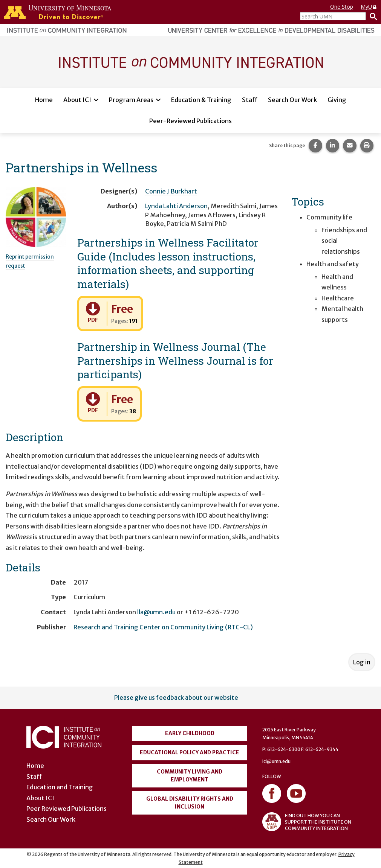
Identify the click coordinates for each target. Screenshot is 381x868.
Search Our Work (292, 100)
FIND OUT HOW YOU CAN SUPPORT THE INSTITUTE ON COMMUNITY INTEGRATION (307, 822)
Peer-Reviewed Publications (190, 121)
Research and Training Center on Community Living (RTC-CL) (163, 627)
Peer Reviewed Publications (67, 809)
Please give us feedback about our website (176, 697)
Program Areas (131, 100)
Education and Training (60, 787)
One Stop (342, 7)
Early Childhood (190, 733)
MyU (369, 7)
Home (44, 100)
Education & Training (201, 100)
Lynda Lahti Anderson (176, 206)
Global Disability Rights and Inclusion (190, 803)
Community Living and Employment (190, 776)
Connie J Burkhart (171, 191)
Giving (337, 100)
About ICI (77, 100)
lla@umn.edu (156, 612)
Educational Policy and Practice (190, 752)
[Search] (372, 16)
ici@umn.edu (276, 761)
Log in (362, 662)
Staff (250, 100)
